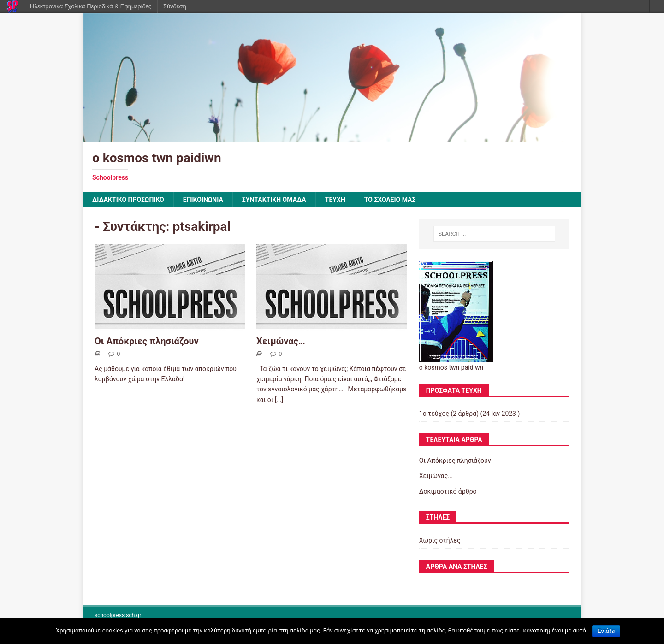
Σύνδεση (175, 6)
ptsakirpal (202, 227)
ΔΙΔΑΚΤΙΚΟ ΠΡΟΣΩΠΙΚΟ (128, 200)
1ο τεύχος (434, 414)
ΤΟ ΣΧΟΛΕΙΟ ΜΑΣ (390, 200)
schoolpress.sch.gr (118, 615)
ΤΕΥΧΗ (335, 200)
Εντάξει (606, 631)
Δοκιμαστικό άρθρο (448, 491)
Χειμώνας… (281, 341)
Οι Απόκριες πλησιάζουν (147, 341)
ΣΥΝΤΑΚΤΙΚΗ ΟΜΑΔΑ (274, 200)
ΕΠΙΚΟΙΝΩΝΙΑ (203, 200)
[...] (279, 400)
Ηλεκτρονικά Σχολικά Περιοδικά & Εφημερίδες (91, 6)
